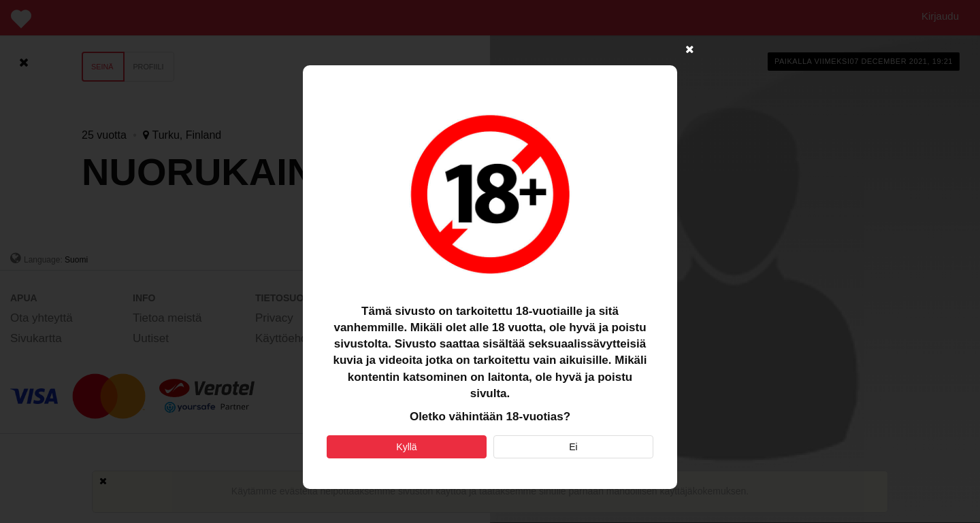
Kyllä (406, 447)
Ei (573, 447)
